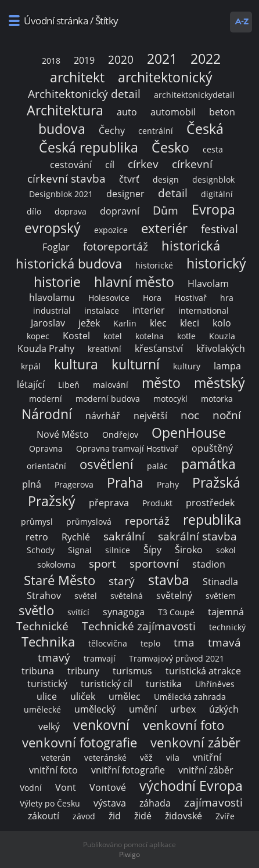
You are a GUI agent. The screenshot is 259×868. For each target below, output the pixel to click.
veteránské (105, 758)
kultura (76, 364)
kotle (186, 336)
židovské (184, 816)
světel (86, 596)
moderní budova (108, 399)
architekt (77, 77)
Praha (125, 482)
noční (227, 415)
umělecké (42, 709)
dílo (34, 211)
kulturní (136, 364)
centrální (156, 131)
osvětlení (107, 464)
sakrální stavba (197, 536)
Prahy (168, 484)
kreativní (105, 349)
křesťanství (159, 348)
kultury (187, 366)
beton (222, 112)
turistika (164, 684)
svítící (78, 612)
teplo (150, 643)
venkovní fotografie (80, 742)
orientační (46, 466)
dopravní (120, 211)
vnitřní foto (53, 770)
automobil (173, 112)
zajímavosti (213, 802)
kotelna (150, 336)
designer (125, 194)
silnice (118, 550)
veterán (56, 758)
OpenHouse (189, 433)
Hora (152, 298)
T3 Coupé (176, 612)
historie (57, 282)
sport (102, 563)
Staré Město (60, 580)
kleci (190, 323)
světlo (36, 610)
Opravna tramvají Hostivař (127, 448)
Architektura (65, 110)
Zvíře (225, 816)
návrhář (103, 416)
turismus (132, 671)
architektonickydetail (194, 95)
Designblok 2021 (61, 194)
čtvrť (129, 179)
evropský (53, 228)
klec (158, 323)
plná (32, 484)
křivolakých (221, 348)
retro (37, 537)
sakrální (124, 536)
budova (62, 129)
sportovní (154, 563)
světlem (221, 596)
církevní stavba (66, 178)
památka (208, 464)
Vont (66, 787)
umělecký (95, 709)
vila (173, 758)
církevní (192, 164)
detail (173, 193)
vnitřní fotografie (128, 770)
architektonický (165, 77)
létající (31, 384)
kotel (113, 336)
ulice (47, 696)
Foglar (56, 247)
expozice (111, 230)
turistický (47, 684)
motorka (217, 399)
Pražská (216, 482)
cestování (71, 165)
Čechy (112, 130)
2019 (84, 60)
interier (149, 310)
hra (227, 298)
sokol (226, 550)
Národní (47, 414)
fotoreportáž (116, 246)
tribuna (38, 671)
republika (212, 520)
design (166, 179)
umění (143, 709)
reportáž (147, 520)
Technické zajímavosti (139, 626)
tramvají (100, 658)
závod (84, 816)
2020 (121, 59)
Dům (166, 210)
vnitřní (207, 757)
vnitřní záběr (206, 770)
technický (227, 627)
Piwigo (129, 854)
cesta (213, 149)
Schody (41, 550)
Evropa (213, 209)
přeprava (109, 503)
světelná (127, 596)
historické (154, 265)
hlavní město (134, 282)
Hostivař (191, 298)
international (204, 310)
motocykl (170, 399)
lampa (227, 366)
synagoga (124, 612)
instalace (102, 310)
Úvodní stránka (56, 21)
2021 (162, 59)
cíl (110, 165)
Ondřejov (120, 435)
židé (143, 816)
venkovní (101, 725)
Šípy (152, 550)
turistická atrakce (203, 671)
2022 (206, 59)
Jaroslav (48, 323)
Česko (170, 147)
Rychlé (76, 537)
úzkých (224, 709)
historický (216, 263)
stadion (209, 564)
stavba (169, 580)
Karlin (125, 323)
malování (111, 385)
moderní (46, 399)
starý (122, 581)
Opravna (46, 448)
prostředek (210, 503)
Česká (205, 129)
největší (150, 416)
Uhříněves (215, 684)
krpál (31, 366)
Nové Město (63, 434)
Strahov (44, 595)
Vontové (108, 787)
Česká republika (89, 147)
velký (49, 727)
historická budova (69, 264)
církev (143, 164)
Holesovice (109, 298)
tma (184, 642)
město (161, 383)
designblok (213, 179)
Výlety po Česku (50, 803)
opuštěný (212, 448)
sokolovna (56, 564)
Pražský (52, 501)
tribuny (83, 671)
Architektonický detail (84, 94)
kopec (38, 336)
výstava (110, 803)
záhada (155, 803)
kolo (222, 323)
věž (146, 758)
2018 (51, 61)
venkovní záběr (195, 742)
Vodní (31, 788)
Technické (42, 626)
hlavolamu (52, 297)
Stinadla (220, 582)
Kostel (76, 336)
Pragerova (74, 484)
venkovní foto (184, 725)
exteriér (164, 228)
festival (220, 229)
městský (220, 383)
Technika (48, 642)
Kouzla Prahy (46, 348)
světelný (174, 595)
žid (115, 816)
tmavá (224, 642)
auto (127, 112)
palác (157, 466)
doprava (71, 211)
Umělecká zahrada (190, 697)
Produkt (157, 503)
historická (191, 246)
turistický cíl (107, 684)
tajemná (226, 612)
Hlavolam (208, 284)
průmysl (37, 522)
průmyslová (89, 522)
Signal (80, 550)
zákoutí (44, 816)
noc (190, 415)
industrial (52, 310)
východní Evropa (191, 786)
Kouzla (222, 336)
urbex (183, 709)
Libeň (69, 385)
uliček (83, 696)
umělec (125, 696)
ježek (89, 323)
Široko (189, 550)
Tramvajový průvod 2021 (177, 658)
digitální (217, 194)
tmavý (54, 657)
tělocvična (108, 643)
